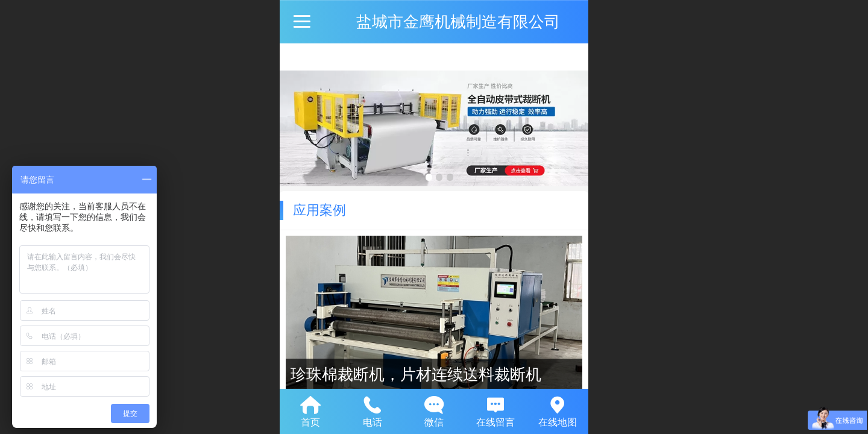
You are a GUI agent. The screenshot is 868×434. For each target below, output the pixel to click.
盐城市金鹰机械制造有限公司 (458, 22)
